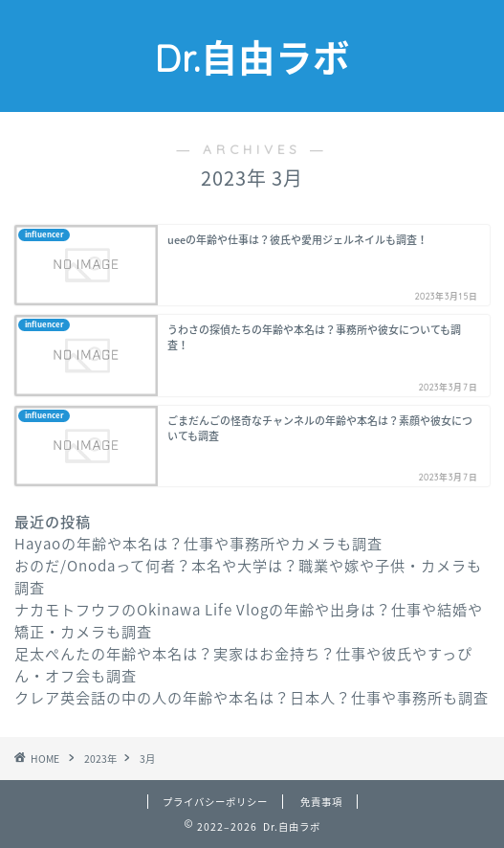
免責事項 (321, 802)
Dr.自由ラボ (252, 58)
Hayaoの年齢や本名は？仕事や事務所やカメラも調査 (198, 543)
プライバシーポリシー (215, 802)
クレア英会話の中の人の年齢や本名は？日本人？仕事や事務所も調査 (252, 697)
